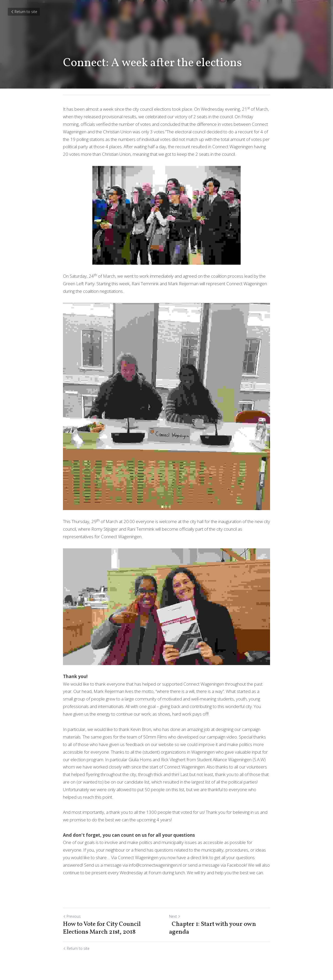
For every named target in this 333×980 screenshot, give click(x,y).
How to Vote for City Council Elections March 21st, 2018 (102, 928)
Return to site (24, 12)
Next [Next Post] (175, 916)
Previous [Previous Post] (72, 916)
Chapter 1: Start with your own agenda (213, 928)
